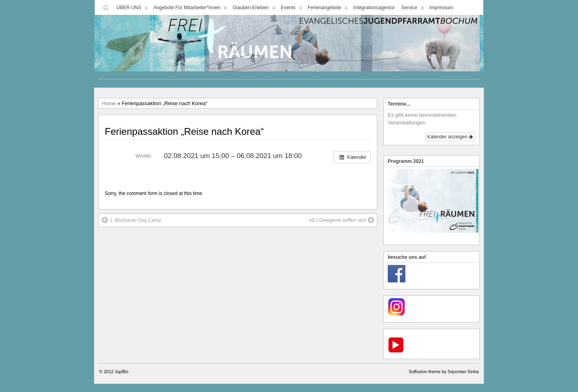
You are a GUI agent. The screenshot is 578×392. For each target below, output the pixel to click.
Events (292, 9)
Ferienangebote (328, 9)
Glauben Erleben (254, 9)
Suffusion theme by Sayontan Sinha (444, 372)
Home (109, 103)
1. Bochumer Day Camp (131, 220)
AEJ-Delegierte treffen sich (341, 220)
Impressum (441, 8)
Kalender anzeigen (450, 137)
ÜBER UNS (132, 9)
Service (413, 9)
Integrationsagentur (374, 8)
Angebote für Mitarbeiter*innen (190, 9)
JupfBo (122, 372)
